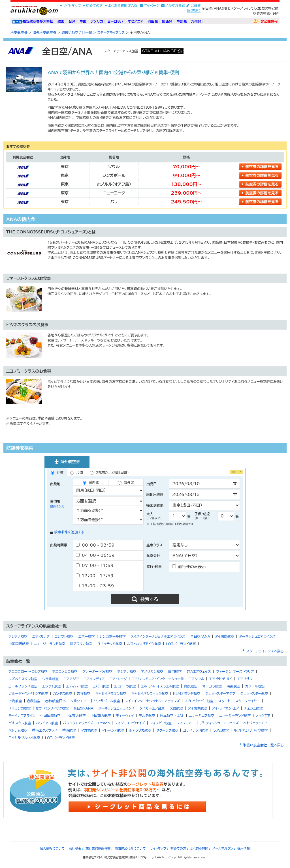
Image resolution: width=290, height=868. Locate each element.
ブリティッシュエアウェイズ (219, 723)
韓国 (61, 21)
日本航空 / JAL (172, 716)
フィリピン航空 (161, 723)
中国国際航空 (19, 644)
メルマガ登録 (175, 5)
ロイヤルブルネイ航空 (24, 738)
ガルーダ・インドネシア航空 (28, 693)
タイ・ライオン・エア (225, 708)
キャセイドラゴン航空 (111, 693)
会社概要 (75, 848)
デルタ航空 (147, 716)
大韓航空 (176, 708)
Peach (104, 723)
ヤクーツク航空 (167, 730)
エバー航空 (87, 636)
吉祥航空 (84, 693)
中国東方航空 (76, 716)
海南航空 (233, 686)
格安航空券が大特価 (38, 21)
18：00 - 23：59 (95, 586)
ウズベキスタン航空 (23, 679)
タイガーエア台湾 (152, 708)
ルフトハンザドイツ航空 (144, 644)
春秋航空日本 (56, 701)
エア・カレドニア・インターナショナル (158, 679)
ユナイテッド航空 (110, 644)
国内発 (91, 483)
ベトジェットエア (255, 723)
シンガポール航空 (113, 636)
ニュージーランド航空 (50, 644)
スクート (224, 701)
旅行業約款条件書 (98, 848)
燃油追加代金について (130, 848)
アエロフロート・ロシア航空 (28, 671)
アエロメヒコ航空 (65, 671)
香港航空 (69, 730)
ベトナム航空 (18, 730)
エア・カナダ (41, 636)
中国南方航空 (101, 716)
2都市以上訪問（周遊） (109, 473)
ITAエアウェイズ (199, 671)
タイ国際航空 (225, 636)
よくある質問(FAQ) (123, 5)
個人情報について (52, 848)
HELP (236, 472)
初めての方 (94, 5)
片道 (77, 473)
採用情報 (244, 848)
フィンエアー (185, 723)
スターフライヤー (248, 701)
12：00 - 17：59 (95, 576)
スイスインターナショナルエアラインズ (158, 636)
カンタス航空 (63, 693)
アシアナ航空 (18, 636)
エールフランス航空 (23, 686)
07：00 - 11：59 (95, 565)
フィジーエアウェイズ (130, 723)
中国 (83, 21)
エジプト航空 (64, 636)
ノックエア (263, 716)
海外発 (126, 483)
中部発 (182, 21)
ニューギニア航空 (202, 716)
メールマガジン (223, 848)
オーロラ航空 (212, 686)
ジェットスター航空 (254, 693)
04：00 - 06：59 (95, 555)
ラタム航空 (221, 730)
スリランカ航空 (20, 708)
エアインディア (94, 679)
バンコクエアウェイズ (78, 723)
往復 (57, 473)
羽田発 (153, 21)
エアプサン (245, 679)
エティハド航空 (77, 686)
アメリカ (97, 21)
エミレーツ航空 (125, 686)
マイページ (152, 5)
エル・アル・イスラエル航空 (160, 686)
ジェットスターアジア (220, 693)
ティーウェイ (125, 716)
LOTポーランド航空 (181, 644)
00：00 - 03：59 (95, 545)
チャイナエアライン (22, 716)
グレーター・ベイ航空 (98, 671)
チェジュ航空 (253, 708)
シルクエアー (80, 701)
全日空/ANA (200, 636)
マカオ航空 (89, 730)
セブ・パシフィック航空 (52, 708)
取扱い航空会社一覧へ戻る (264, 745)
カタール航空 (255, 686)
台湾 (72, 21)
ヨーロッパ (115, 21)
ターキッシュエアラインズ (257, 636)
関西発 (167, 21)
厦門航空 (175, 671)
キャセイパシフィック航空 (150, 693)
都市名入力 (57, 506)
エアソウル (196, 679)
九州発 (196, 21)
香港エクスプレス (45, 730)
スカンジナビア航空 (199, 701)
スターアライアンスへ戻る (265, 651)
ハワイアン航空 (47, 723)
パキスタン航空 (20, 723)
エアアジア (71, 679)
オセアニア (135, 21)
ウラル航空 (50, 679)
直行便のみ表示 (189, 567)
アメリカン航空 (152, 671)
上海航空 (15, 701)
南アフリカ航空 (81, 644)
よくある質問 (199, 848)
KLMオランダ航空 (187, 693)
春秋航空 (34, 701)
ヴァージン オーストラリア (235, 671)
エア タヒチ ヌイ (221, 679)
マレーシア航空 (113, 730)
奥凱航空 (191, 686)
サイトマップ (72, 5)
